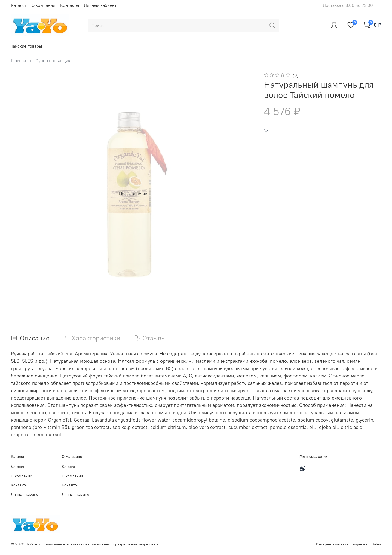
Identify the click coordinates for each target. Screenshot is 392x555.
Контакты (70, 5)
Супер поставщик (53, 60)
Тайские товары (26, 46)
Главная (18, 60)
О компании (43, 5)
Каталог (19, 5)
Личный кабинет (100, 5)
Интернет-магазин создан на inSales (349, 544)
